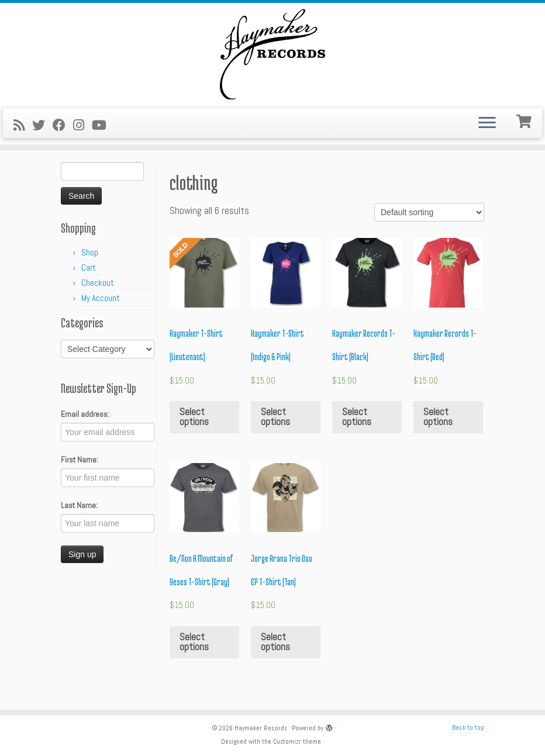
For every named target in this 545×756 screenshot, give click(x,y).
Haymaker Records (261, 728)
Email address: (85, 414)
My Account (101, 298)
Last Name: (79, 505)
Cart (89, 267)
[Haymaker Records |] (272, 54)
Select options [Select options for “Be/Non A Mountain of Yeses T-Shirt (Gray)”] (194, 642)
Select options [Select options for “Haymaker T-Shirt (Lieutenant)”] (194, 417)
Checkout (98, 283)
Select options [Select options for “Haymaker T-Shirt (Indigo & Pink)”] (275, 417)
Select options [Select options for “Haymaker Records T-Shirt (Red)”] (438, 417)
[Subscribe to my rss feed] (23, 125)
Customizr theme (297, 741)
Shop (90, 252)
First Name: (80, 460)
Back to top (468, 727)
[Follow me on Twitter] (42, 125)
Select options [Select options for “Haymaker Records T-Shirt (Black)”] (357, 417)
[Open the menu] (487, 123)
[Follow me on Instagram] (82, 125)
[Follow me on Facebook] (63, 125)
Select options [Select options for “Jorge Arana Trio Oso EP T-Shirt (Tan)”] (275, 642)
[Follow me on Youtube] (103, 125)
